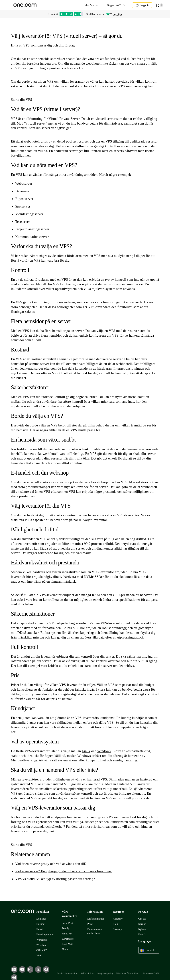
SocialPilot (68, 923)
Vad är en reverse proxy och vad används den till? (51, 864)
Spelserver (23, 206)
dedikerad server (66, 151)
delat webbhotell (28, 141)
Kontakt (142, 935)
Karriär (142, 924)
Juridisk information (67, 974)
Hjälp (116, 924)
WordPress (42, 940)
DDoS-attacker (28, 633)
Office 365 (42, 950)
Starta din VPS (22, 100)
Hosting (40, 924)
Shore (65, 949)
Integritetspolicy (105, 974)
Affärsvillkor (87, 974)
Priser (90, 924)
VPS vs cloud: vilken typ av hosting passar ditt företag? (55, 879)
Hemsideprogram (45, 935)
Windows (104, 751)
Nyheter (142, 929)
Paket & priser (91, 5)
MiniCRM (67, 934)
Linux (86, 751)
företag (16, 822)
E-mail (40, 929)
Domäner (41, 919)
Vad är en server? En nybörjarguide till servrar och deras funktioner (64, 871)
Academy (118, 919)
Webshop (41, 945)
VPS (14, 119)
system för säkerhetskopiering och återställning (85, 633)
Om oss (142, 919)
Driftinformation (96, 919)
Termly (66, 928)
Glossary (117, 929)
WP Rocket (68, 939)
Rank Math (68, 944)
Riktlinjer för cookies (127, 974)
